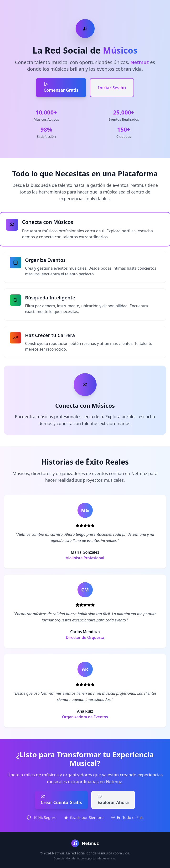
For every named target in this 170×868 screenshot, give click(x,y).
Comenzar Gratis (61, 87)
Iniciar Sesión (112, 88)
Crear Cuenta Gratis (61, 800)
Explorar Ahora (113, 800)
